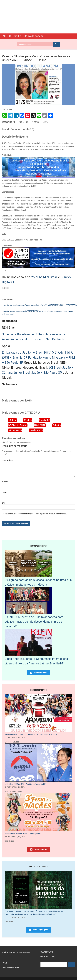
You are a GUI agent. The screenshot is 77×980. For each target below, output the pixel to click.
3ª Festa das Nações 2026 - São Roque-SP (23, 834)
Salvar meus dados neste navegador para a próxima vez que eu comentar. (36, 514)
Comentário (8, 460)
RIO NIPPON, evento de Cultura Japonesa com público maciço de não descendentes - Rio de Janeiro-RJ (34, 622)
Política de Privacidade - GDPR (16, 953)
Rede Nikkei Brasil (11, 968)
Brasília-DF (44, 420)
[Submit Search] (56, 44)
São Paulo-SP (15, 430)
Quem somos (47, 952)
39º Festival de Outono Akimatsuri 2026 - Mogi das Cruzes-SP (31, 735)
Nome (5, 481)
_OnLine (12, 420)
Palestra (57, 425)
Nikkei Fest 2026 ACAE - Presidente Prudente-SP (25, 784)
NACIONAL (40, 425)
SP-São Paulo (36, 430)
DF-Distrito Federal (18, 425)
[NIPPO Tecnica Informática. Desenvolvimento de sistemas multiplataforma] (38, 267)
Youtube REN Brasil (44, 277)
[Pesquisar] (72, 964)
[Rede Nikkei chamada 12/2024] (38, 177)
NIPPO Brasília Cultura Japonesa (24, 36)
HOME (5, 963)
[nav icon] (70, 36)
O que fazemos (48, 957)
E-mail (5, 492)
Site (4, 503)
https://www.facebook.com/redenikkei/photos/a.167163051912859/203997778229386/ (39, 305)
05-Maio (28, 420)
